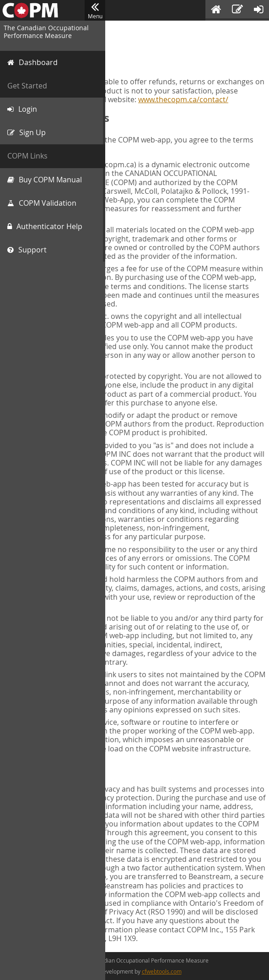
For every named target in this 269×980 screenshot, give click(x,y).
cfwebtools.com (162, 971)
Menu (95, 11)
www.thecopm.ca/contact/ (183, 99)
